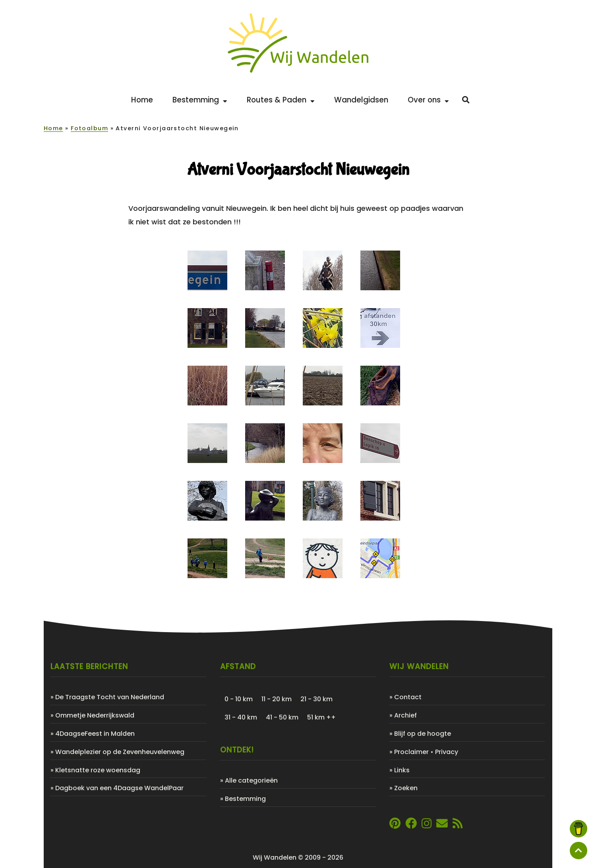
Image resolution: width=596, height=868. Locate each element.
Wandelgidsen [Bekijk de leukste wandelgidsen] (361, 100)
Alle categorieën (251, 780)
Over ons (428, 100)
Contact (408, 697)
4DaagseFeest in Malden (95, 734)
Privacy (447, 752)
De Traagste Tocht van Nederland (110, 697)
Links (402, 770)
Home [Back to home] (142, 100)
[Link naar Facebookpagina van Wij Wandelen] (411, 825)
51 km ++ (321, 717)
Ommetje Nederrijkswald (95, 715)
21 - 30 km (316, 699)
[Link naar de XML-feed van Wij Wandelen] (458, 825)
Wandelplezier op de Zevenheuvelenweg (120, 752)
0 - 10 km (239, 699)
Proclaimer (411, 752)
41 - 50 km (282, 717)
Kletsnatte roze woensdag (98, 770)
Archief (405, 715)
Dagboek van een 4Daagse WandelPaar (119, 788)
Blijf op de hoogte (423, 734)
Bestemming (200, 100)
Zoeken (406, 788)
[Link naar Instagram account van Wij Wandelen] (427, 825)
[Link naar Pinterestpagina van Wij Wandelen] (395, 825)
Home (53, 128)
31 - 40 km (241, 717)
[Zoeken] (466, 100)
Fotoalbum (89, 128)
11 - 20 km (277, 699)
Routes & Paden (281, 100)
